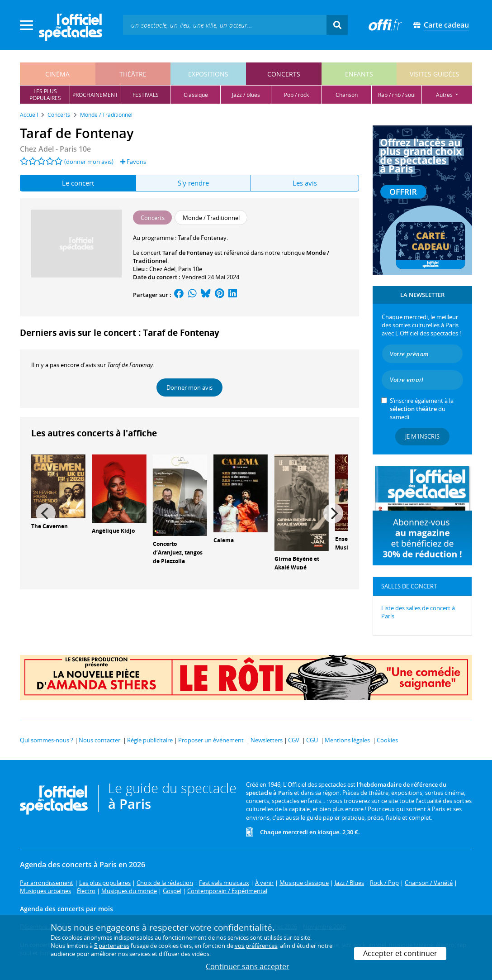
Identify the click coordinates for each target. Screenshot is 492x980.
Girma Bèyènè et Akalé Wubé (297, 563)
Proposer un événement (211, 740)
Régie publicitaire (150, 740)
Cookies (387, 740)
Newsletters (267, 740)
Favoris (133, 162)
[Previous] (46, 513)
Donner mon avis (189, 387)
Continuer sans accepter (248, 966)
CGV (294, 740)
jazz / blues (246, 95)
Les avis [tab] (305, 183)
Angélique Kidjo (113, 531)
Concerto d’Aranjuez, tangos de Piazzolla (178, 552)
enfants (359, 74)
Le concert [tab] (78, 183)
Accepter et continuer (400, 953)
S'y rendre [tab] (193, 183)
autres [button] (445, 95)
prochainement (95, 95)
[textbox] (225, 25)
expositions (208, 74)
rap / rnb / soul (397, 95)
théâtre (133, 74)
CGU (312, 740)
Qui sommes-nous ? (47, 740)
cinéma (57, 74)
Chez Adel (162, 269)
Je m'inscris (422, 436)
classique (196, 95)
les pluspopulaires (45, 95)
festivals (146, 95)
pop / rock (296, 95)
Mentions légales (347, 740)
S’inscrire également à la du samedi (422, 409)
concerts (284, 74)
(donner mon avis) (89, 162)
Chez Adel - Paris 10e (55, 149)
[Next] (333, 513)
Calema (224, 540)
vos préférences (256, 946)
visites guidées (435, 74)
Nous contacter (99, 740)
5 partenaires (112, 946)
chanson (347, 95)
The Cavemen (50, 526)
